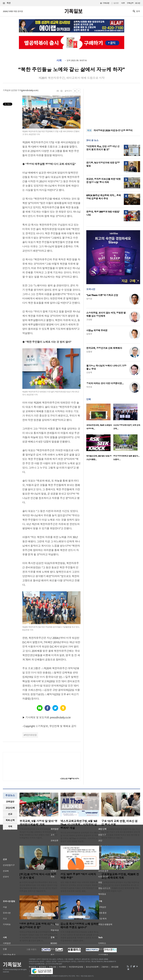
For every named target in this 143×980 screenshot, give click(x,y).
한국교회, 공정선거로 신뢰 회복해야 (104, 348)
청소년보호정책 (92, 967)
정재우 (89, 334)
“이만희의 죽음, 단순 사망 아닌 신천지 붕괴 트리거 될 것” (103, 148)
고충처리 (105, 967)
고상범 (89, 320)
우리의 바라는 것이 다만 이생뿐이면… (105, 383)
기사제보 (62, 967)
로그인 (138, 3)
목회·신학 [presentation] (10, 820)
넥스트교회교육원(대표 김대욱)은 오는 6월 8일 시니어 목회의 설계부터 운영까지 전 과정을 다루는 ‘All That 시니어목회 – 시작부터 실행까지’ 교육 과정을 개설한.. (79, 837)
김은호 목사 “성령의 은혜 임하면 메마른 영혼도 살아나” (80, 926)
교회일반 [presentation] (10, 802)
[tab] (10, 802)
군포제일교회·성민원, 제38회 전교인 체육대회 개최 (120, 876)
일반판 (116, 3)
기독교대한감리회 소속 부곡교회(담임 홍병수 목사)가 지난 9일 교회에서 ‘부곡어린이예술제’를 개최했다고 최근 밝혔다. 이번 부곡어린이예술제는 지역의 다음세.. (39, 833)
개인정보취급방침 (76, 967)
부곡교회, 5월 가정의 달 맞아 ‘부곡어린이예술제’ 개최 (38, 823)
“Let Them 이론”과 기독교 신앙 (102, 295)
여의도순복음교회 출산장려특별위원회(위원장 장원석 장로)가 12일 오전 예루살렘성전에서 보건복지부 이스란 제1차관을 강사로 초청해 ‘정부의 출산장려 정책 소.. (39, 936)
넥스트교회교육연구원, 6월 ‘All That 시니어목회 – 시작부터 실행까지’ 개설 (79, 825)
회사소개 (32, 967)
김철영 (89, 352)
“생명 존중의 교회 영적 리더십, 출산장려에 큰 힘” (38, 926)
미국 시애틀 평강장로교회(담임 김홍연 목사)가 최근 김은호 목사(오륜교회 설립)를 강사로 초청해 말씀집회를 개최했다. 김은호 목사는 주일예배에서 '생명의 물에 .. (80, 936)
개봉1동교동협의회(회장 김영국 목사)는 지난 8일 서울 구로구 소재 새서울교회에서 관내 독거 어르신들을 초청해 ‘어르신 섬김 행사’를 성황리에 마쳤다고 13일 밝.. (121, 833)
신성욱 (89, 372)
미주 (123, 3)
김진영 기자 (16, 90)
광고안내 (42, 967)
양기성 (89, 299)
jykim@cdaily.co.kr (30, 90)
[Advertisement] (113, 107)
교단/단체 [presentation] (10, 808)
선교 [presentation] (10, 814)
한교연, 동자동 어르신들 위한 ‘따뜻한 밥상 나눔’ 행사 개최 (103, 181)
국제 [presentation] (10, 826)
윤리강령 (115, 967)
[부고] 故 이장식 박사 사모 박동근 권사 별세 (38, 876)
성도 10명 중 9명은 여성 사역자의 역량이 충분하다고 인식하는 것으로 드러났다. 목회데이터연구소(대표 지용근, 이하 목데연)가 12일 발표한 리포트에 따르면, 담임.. (80, 887)
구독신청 (130, 3)
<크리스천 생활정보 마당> (70, 779)
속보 (89, 130)
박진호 (89, 387)
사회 (59, 60)
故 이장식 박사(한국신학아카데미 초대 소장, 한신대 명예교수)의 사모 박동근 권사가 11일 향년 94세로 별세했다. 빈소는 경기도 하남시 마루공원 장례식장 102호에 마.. (38, 887)
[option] (100, 418)
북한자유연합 (31, 735)
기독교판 (106, 3)
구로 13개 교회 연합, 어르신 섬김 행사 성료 (119, 823)
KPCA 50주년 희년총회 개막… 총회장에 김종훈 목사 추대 (104, 197)
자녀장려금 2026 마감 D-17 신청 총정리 (113, 130)
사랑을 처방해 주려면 (97, 330)
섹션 (7, 3)
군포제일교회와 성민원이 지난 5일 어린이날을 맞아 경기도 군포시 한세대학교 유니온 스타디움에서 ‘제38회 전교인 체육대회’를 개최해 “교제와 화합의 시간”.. (120, 887)
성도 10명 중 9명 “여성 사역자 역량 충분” (78, 876)
